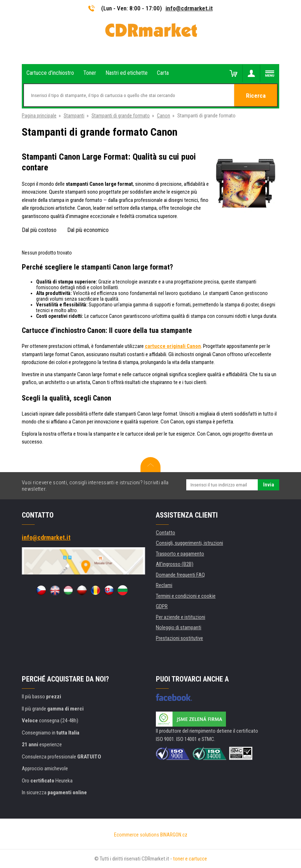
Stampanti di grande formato (121, 116)
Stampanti (74, 116)
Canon (164, 116)
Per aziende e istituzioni (181, 617)
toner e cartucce (190, 859)
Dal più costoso (39, 230)
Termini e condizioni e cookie (186, 596)
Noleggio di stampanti (179, 627)
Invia (269, 485)
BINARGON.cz (174, 835)
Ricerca (256, 96)
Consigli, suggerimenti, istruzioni (189, 543)
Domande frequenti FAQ (180, 575)
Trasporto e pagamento (180, 554)
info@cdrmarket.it (189, 8)
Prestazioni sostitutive (179, 638)
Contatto (166, 533)
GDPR (162, 606)
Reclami (164, 585)
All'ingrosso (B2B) (175, 564)
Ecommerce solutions (137, 835)
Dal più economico (88, 230)
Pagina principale (39, 116)
